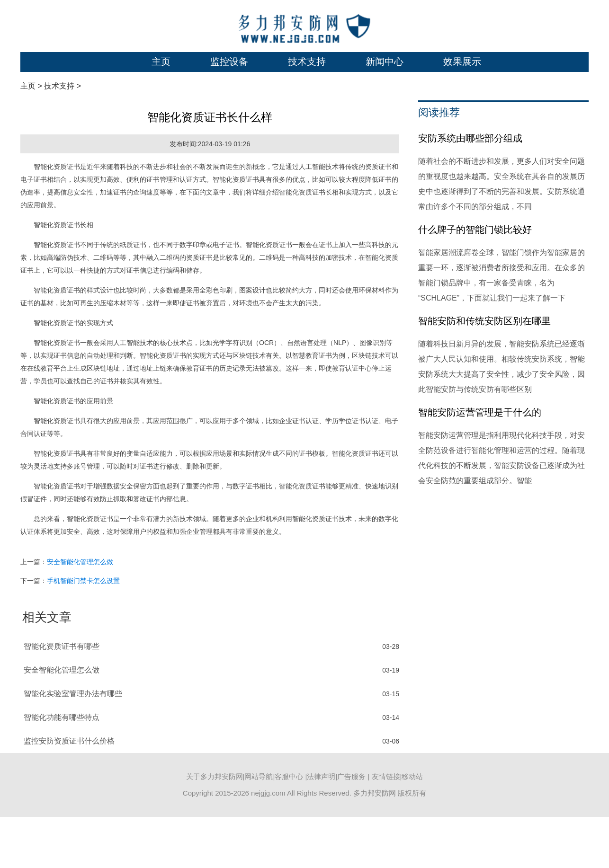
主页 (161, 62)
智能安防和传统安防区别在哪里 (484, 321)
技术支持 (307, 62)
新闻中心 (385, 62)
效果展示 (462, 62)
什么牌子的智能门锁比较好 (475, 230)
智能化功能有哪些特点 (62, 717)
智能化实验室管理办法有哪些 (73, 694)
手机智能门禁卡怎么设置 (83, 581)
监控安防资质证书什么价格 (69, 741)
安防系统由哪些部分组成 (470, 138)
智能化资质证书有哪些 (62, 646)
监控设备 (229, 62)
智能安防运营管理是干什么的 (480, 412)
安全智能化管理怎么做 (80, 562)
